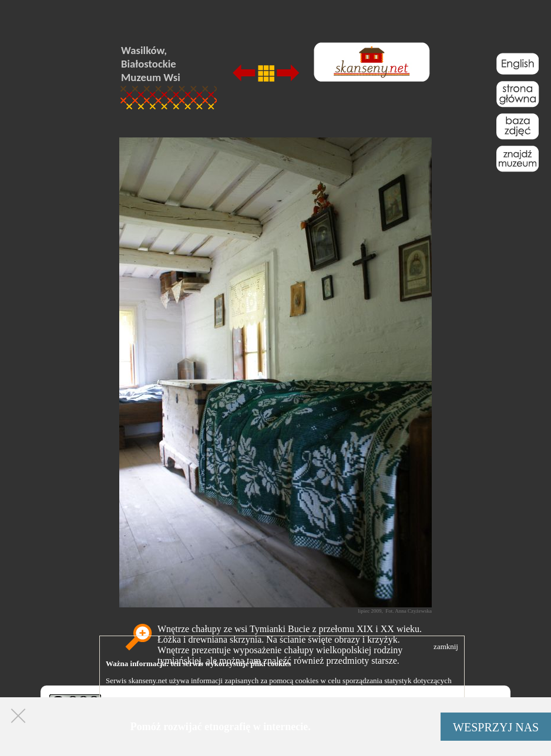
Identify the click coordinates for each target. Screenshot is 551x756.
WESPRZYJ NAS (496, 727)
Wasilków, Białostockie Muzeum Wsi (151, 64)
